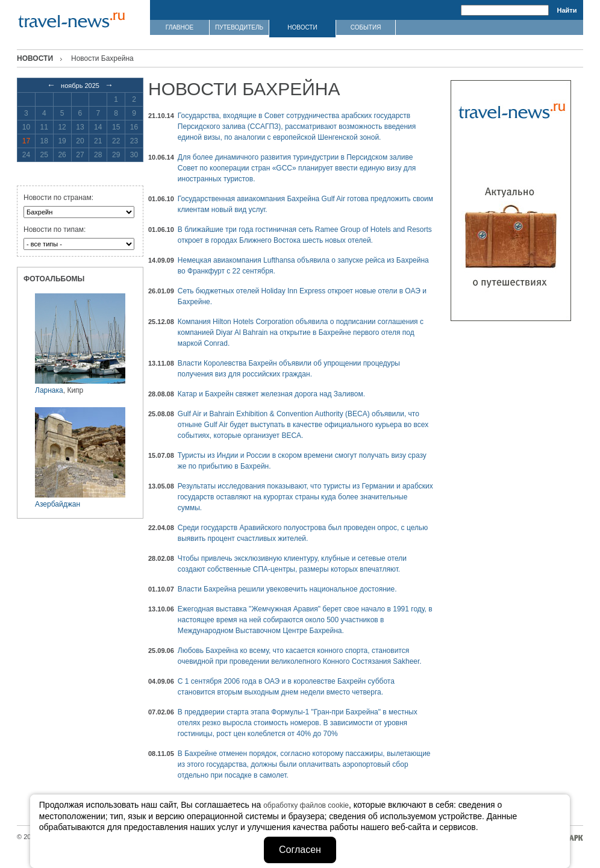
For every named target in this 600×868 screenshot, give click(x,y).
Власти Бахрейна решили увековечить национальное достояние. (287, 589)
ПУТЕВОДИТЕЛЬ (239, 27)
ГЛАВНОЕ (180, 27)
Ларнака (49, 390)
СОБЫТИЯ (366, 27)
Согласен (300, 850)
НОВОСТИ (302, 27)
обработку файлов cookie (306, 805)
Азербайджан (58, 504)
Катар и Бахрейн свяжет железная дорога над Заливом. (271, 394)
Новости (35, 58)
